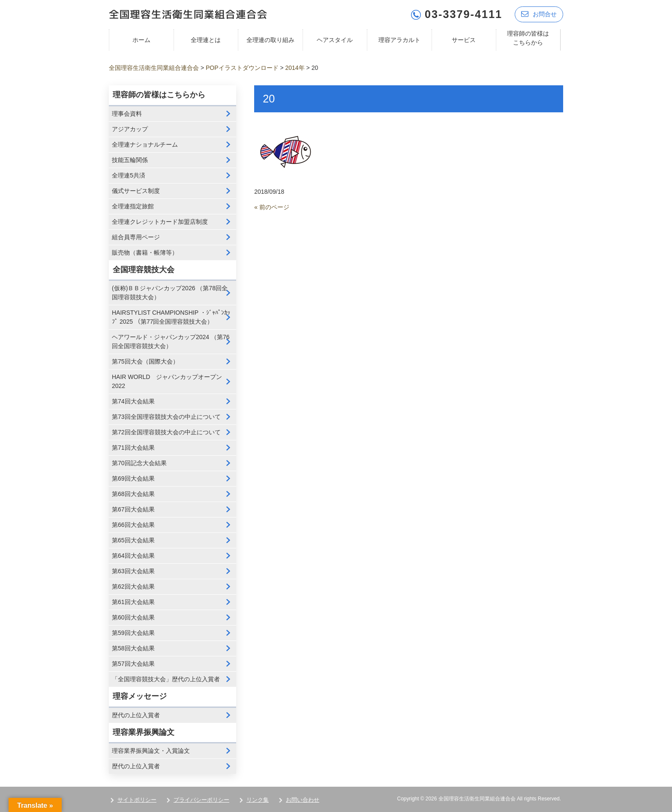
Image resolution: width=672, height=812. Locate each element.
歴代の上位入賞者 (136, 715)
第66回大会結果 (133, 525)
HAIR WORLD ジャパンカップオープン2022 (167, 381)
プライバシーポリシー (201, 800)
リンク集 (258, 800)
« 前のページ (272, 207)
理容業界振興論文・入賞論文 (151, 751)
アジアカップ (130, 129)
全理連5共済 (129, 175)
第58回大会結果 (133, 648)
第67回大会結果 (133, 509)
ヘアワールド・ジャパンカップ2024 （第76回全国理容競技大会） (171, 341)
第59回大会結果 (133, 633)
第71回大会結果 (133, 448)
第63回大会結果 (133, 571)
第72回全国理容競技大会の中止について (166, 432)
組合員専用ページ (136, 237)
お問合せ (539, 14)
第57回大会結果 (133, 664)
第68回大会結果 (133, 494)
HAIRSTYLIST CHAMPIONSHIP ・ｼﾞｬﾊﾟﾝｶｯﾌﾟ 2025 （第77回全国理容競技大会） (171, 317)
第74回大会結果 (133, 401)
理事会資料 (127, 114)
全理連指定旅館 (133, 206)
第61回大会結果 (133, 602)
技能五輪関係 (130, 160)
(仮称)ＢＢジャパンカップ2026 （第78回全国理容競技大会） (170, 293)
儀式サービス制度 (136, 191)
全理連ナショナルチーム (145, 144)
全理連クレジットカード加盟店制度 (160, 222)
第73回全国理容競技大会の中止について (166, 417)
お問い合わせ (303, 800)
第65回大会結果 (133, 540)
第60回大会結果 (133, 617)
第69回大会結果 (133, 478)
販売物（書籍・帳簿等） (145, 253)
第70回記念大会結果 (139, 463)
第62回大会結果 (133, 586)
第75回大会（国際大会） (145, 361)
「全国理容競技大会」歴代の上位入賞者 (166, 679)
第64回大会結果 (133, 556)
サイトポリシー (137, 800)
